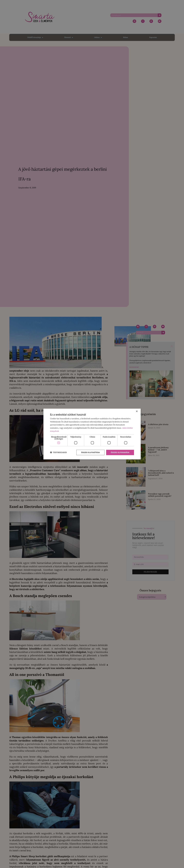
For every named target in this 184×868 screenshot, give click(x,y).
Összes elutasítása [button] (90, 452)
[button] (58, 453)
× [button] (137, 411)
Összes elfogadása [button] (120, 452)
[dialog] (92, 434)
